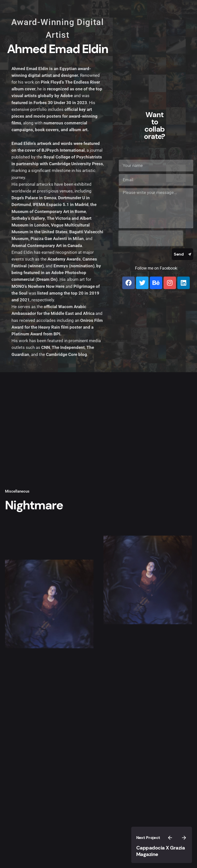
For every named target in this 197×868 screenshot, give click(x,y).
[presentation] (151, 238)
